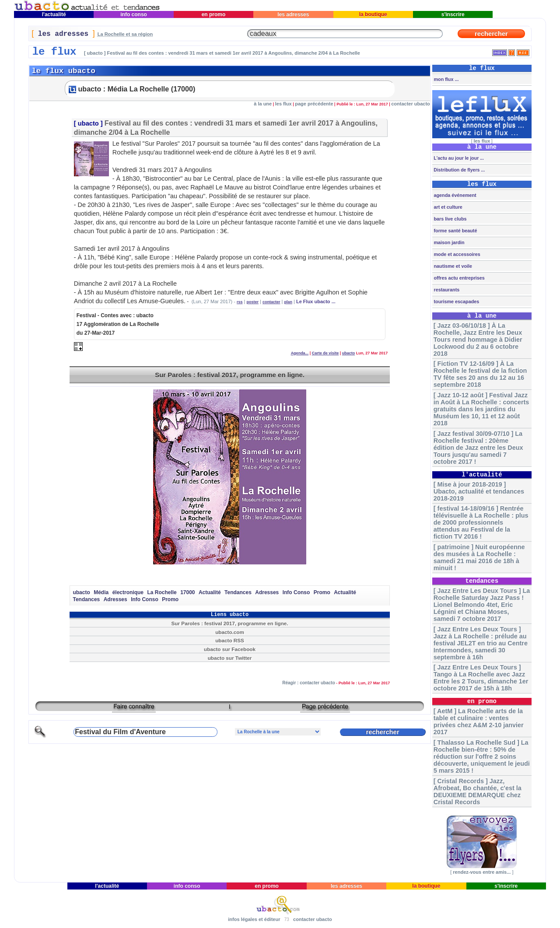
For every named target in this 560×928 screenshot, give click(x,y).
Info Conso (296, 592)
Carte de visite (325, 353)
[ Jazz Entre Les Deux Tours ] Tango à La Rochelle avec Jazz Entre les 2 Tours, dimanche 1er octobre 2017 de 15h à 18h (481, 678)
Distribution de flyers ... (458, 170)
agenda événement (454, 195)
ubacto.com (230, 632)
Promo (322, 592)
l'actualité (54, 14)
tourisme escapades (456, 301)
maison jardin (448, 242)
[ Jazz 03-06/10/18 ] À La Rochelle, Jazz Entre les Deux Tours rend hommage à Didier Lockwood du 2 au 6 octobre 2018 (478, 340)
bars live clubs (449, 219)
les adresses (293, 14)
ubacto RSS (230, 640)
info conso (134, 14)
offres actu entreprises (458, 278)
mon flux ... (445, 79)
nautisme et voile (452, 266)
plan (288, 302)
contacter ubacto (411, 104)
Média (101, 592)
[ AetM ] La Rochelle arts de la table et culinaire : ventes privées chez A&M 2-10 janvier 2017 (479, 721)
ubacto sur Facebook (230, 649)
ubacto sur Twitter (230, 658)
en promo (213, 14)
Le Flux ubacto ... (316, 301)
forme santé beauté (455, 231)
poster (252, 302)
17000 (187, 592)
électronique (128, 592)
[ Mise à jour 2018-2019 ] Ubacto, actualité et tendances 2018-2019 (479, 491)
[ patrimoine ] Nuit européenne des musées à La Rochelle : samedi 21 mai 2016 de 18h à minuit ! (479, 557)
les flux (283, 104)
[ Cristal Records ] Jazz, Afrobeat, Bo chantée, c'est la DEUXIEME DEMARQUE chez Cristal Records (478, 791)
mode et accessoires (456, 254)
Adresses (267, 592)
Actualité (210, 592)
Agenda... (300, 353)
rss (240, 302)
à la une (263, 104)
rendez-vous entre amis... (482, 872)
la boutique (373, 14)
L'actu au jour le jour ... (458, 158)
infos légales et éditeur (254, 919)
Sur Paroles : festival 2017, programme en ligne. (230, 375)
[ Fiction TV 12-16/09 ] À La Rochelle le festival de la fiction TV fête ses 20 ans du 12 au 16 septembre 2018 (480, 374)
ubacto (88, 123)
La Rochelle (162, 592)
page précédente (314, 104)
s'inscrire (453, 14)
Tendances (238, 592)
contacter (271, 302)
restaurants (446, 290)
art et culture (447, 207)
